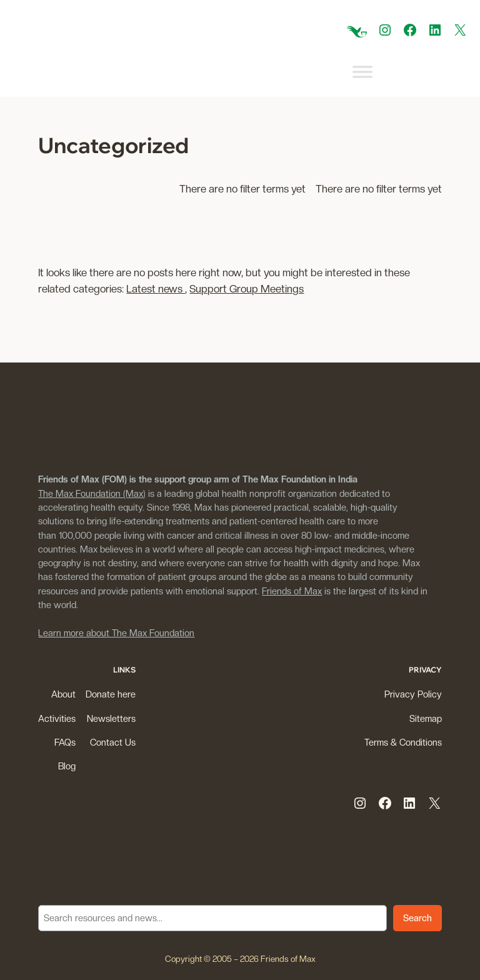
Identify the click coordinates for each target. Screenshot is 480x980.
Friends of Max (292, 591)
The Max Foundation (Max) (92, 493)
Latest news (156, 289)
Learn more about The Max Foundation (116, 633)
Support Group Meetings (247, 289)
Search (52, 897)
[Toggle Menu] (362, 72)
